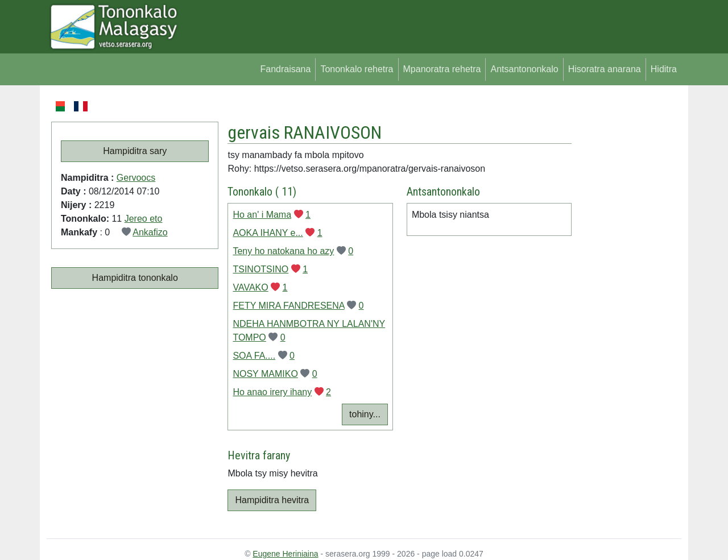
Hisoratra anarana (605, 69)
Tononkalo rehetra (357, 69)
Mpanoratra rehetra (442, 69)
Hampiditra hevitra (272, 500)
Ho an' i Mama (262, 215)
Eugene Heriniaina (285, 554)
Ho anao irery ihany (272, 392)
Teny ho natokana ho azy (283, 251)
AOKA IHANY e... (268, 233)
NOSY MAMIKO (265, 374)
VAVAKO (250, 287)
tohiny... (365, 414)
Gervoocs (136, 178)
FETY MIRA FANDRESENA (288, 306)
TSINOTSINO (260, 269)
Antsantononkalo (524, 69)
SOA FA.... (254, 356)
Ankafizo (150, 232)
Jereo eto (144, 219)
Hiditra (664, 69)
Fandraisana (285, 69)
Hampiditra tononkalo (135, 278)
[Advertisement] (626, 269)
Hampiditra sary (135, 151)
